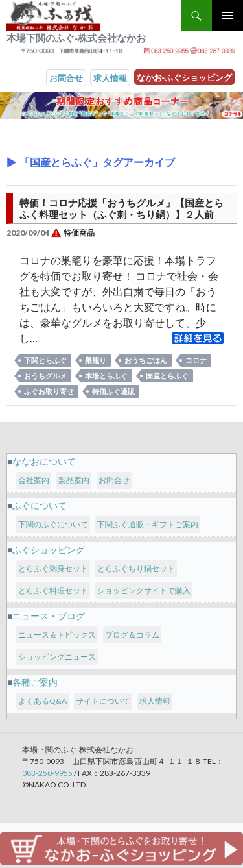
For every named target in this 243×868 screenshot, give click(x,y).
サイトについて (103, 701)
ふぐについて (40, 505)
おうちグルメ (45, 376)
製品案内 (74, 480)
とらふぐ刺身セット (53, 568)
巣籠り (96, 360)
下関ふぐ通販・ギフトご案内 (148, 524)
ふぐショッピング (49, 550)
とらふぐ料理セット (53, 590)
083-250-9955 (47, 773)
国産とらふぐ (167, 376)
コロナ (196, 360)
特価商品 (79, 233)
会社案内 (34, 480)
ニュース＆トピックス (57, 635)
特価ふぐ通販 (113, 391)
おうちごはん (146, 360)
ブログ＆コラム (132, 635)
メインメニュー (227, 16)
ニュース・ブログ (49, 616)
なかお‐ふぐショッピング (184, 77)
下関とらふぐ (45, 360)
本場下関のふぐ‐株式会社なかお (76, 38)
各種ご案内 (35, 682)
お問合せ (66, 78)
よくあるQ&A (42, 701)
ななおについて (44, 461)
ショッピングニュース (57, 657)
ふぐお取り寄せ (49, 391)
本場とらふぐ (106, 376)
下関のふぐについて (53, 524)
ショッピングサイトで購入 (144, 590)
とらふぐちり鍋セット (136, 568)
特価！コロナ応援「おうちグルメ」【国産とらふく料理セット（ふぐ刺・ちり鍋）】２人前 (121, 208)
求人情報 (110, 78)
